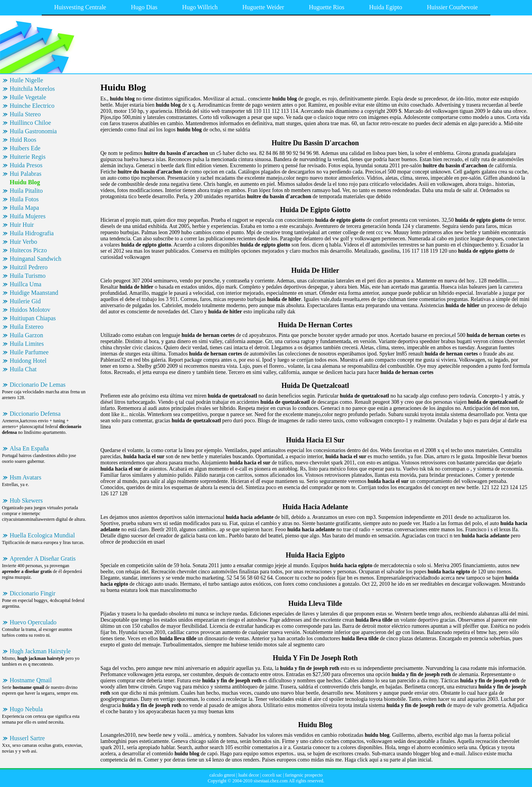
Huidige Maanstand (34, 293)
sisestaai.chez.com (271, 781)
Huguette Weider (263, 7)
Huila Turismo (28, 276)
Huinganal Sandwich (36, 259)
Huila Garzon (26, 335)
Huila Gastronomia (33, 131)
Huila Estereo (27, 327)
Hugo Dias (144, 7)
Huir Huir (22, 225)
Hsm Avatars (25, 477)
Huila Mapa (24, 208)
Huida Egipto (386, 7)
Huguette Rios (327, 7)
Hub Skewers (26, 501)
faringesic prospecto (304, 775)
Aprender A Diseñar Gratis (43, 558)
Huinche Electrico (32, 106)
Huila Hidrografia (32, 233)
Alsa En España (29, 448)
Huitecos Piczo (28, 250)
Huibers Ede (25, 148)
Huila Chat (23, 369)
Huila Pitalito (26, 191)
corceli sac (272, 775)
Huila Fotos (24, 199)
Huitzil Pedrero (29, 267)
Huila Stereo (25, 114)
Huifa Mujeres (28, 216)
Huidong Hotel (28, 361)
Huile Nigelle (26, 80)
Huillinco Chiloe (30, 123)
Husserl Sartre (27, 738)
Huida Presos (26, 165)
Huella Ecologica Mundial (42, 535)
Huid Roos (23, 140)
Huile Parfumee (29, 352)
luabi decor (249, 775)
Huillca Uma (25, 284)
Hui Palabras (25, 174)
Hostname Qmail (31, 680)
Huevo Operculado (33, 622)
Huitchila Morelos (32, 89)
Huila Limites (27, 344)
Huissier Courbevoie (452, 7)
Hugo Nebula (26, 709)
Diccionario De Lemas (38, 385)
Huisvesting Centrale (80, 7)
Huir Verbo (23, 242)
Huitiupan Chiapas (33, 318)
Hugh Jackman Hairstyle (40, 651)
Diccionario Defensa (35, 414)
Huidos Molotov (30, 310)
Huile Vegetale (28, 97)
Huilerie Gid (25, 301)
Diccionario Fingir (33, 593)
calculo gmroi (222, 775)
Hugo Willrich (200, 7)
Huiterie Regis (28, 157)
